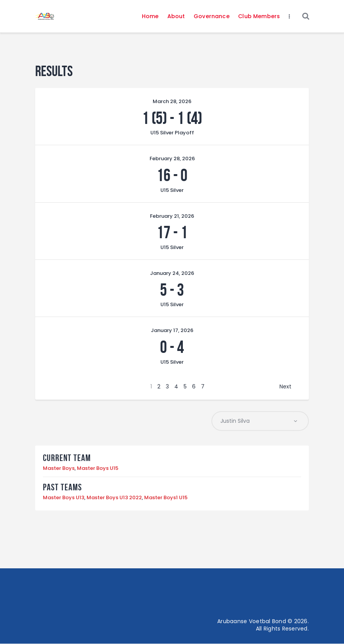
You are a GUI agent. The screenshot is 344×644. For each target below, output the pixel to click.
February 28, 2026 (172, 158)
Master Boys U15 (98, 469)
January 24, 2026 (172, 273)
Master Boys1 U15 (166, 498)
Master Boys (59, 469)
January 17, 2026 (172, 330)
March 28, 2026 (172, 101)
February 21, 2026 (172, 216)
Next (285, 386)
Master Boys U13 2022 (114, 498)
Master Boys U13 (64, 498)
